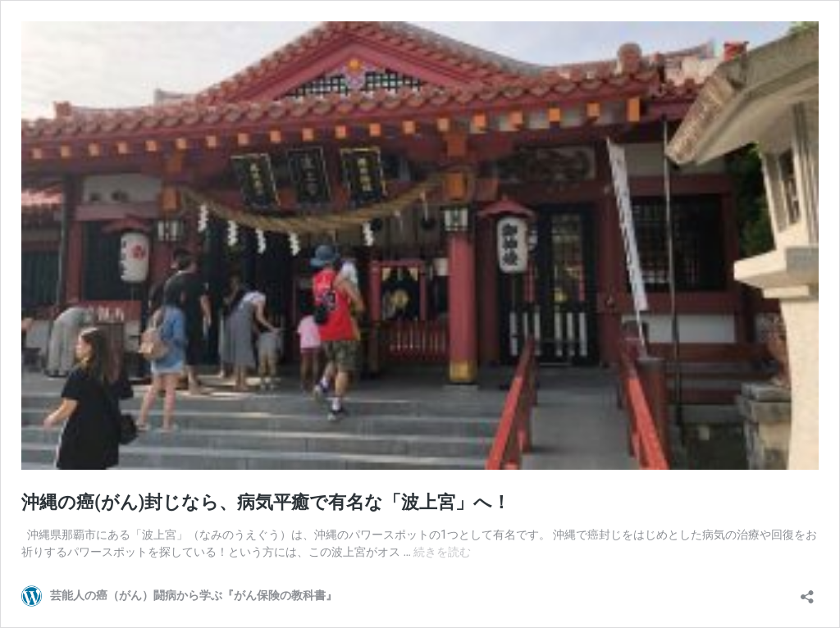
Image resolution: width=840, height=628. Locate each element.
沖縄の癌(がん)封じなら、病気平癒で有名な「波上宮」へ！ (266, 502)
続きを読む (442, 552)
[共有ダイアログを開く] (807, 592)
